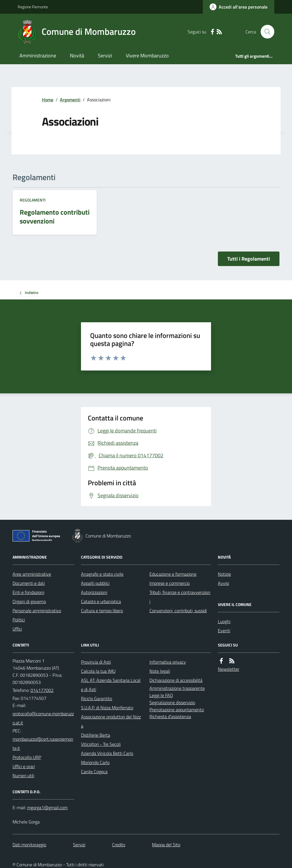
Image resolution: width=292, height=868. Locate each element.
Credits (119, 845)
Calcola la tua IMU (98, 671)
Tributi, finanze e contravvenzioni (180, 597)
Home (48, 100)
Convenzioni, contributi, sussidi (178, 611)
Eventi (224, 631)
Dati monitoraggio (29, 845)
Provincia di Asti (96, 662)
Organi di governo (29, 601)
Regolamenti (33, 200)
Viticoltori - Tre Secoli (101, 744)
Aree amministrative (32, 574)
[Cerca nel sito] (265, 32)
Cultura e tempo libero (102, 611)
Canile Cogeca (94, 772)
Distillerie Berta (96, 735)
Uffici (17, 629)
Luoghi (224, 621)
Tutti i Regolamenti (249, 259)
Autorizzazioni (94, 592)
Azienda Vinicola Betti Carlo (107, 753)
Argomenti (70, 100)
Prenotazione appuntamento (177, 710)
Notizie (224, 574)
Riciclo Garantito (97, 698)
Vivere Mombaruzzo (147, 56)
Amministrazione (38, 56)
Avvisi (223, 583)
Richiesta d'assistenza (170, 716)
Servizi (105, 56)
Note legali (160, 671)
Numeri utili (23, 776)
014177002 (42, 690)
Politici (19, 620)
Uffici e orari (24, 766)
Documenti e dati (29, 583)
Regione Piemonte (33, 7)
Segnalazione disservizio (172, 702)
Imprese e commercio (170, 583)
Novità (77, 56)
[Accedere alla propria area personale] (239, 7)
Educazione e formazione (173, 574)
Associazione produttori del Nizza (111, 721)
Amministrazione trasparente (177, 688)
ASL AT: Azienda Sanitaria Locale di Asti (111, 685)
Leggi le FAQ (161, 695)
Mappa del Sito (166, 845)
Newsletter (229, 669)
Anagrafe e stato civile (102, 574)
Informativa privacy (168, 662)
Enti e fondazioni (28, 592)
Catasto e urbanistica (101, 601)
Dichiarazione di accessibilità (176, 680)
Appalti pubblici (95, 583)
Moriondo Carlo (95, 762)
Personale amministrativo (37, 611)
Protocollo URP (27, 757)
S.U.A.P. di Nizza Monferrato (107, 708)
